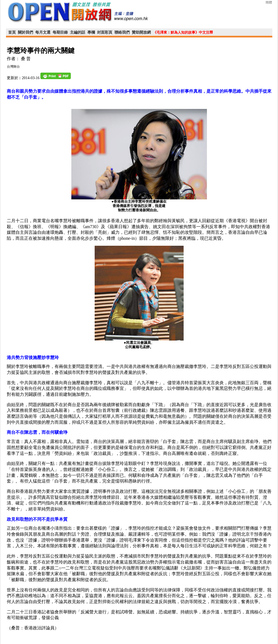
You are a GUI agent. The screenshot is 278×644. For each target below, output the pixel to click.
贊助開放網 (141, 32)
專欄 (91, 32)
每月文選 (43, 32)
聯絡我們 (122, 32)
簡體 (269, 2)
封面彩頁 (105, 32)
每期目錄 (60, 32)
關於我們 (25, 32)
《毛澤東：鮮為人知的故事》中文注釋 (183, 32)
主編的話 (78, 32)
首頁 (12, 32)
